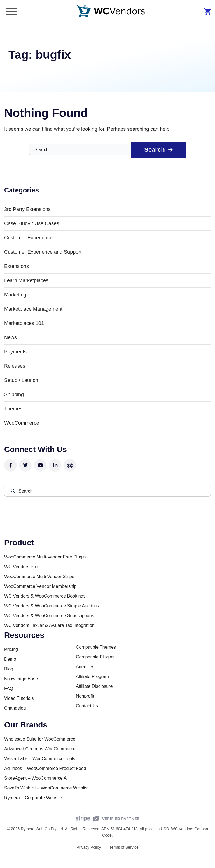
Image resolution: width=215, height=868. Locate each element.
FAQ (9, 689)
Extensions (17, 267)
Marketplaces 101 (24, 324)
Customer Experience (28, 238)
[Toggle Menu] (11, 12)
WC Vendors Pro (21, 567)
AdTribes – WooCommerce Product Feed (45, 768)
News (10, 338)
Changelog (15, 708)
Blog (9, 669)
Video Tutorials (19, 698)
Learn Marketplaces (26, 281)
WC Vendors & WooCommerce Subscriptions (49, 616)
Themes (13, 409)
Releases (15, 366)
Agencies (85, 667)
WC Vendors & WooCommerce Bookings (45, 596)
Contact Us (87, 706)
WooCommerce (22, 423)
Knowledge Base (21, 679)
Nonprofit (85, 696)
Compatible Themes (96, 647)
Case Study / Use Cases (32, 224)
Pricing (11, 649)
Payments (15, 352)
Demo (10, 659)
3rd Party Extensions (27, 210)
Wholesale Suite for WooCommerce (40, 739)
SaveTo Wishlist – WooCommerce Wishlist (46, 788)
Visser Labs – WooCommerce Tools (40, 759)
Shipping (14, 395)
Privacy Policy (89, 848)
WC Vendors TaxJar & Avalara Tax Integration (49, 625)
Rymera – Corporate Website (33, 798)
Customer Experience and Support (43, 252)
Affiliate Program (92, 676)
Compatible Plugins (95, 657)
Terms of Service (124, 848)
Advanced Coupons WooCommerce (40, 749)
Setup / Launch (21, 381)
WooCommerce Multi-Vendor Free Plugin (45, 557)
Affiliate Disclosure (94, 686)
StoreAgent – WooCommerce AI (36, 778)
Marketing (15, 295)
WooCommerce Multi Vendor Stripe (39, 576)
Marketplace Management (33, 309)
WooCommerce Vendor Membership (40, 586)
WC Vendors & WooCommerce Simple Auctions (52, 606)
